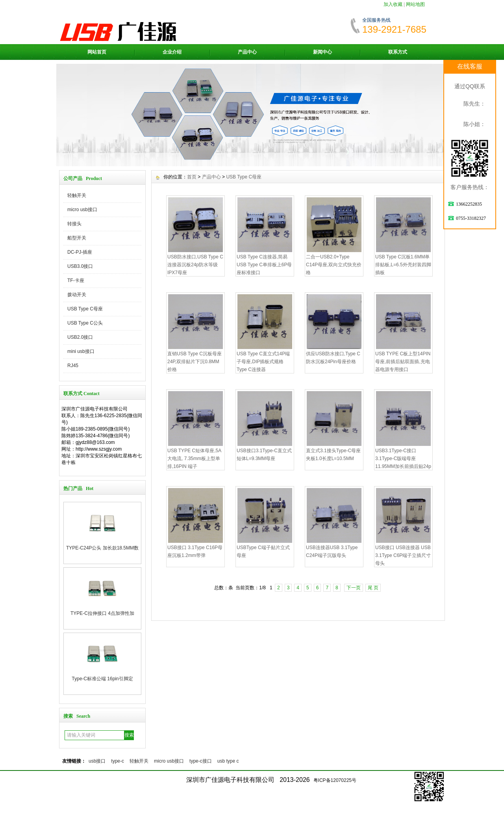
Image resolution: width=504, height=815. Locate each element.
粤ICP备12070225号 (335, 780)
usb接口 (97, 761)
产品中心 (247, 52)
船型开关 (77, 238)
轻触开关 (77, 195)
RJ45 (73, 366)
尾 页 (373, 588)
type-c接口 (201, 761)
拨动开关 (77, 295)
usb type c (228, 761)
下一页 (354, 588)
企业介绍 (172, 52)
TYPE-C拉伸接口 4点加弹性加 (102, 613)
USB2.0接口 (80, 337)
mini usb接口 (81, 351)
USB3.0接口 (80, 266)
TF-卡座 (76, 280)
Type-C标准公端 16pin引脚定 (102, 679)
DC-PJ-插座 (80, 252)
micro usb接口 (82, 210)
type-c (118, 761)
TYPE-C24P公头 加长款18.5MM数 (102, 548)
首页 (192, 177)
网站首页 (97, 52)
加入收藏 (393, 4)
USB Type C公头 (85, 323)
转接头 (74, 224)
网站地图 (415, 4)
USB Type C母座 (85, 309)
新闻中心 (322, 52)
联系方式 (398, 52)
